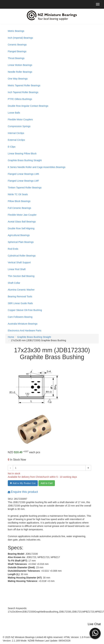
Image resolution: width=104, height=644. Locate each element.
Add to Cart (47, 483)
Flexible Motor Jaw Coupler (22, 215)
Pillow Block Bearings (19, 201)
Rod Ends (13, 249)
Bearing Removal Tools (20, 296)
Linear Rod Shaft (17, 269)
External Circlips (16, 140)
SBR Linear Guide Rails (20, 303)
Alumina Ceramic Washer (21, 290)
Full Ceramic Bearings (19, 208)
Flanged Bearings (17, 51)
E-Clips (12, 147)
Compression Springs (19, 126)
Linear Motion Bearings (20, 65)
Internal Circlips (16, 133)
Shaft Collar (14, 283)
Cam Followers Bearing (20, 317)
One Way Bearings (18, 79)
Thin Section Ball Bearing (21, 276)
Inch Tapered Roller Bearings (23, 92)
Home (11, 337)
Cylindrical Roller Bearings (22, 256)
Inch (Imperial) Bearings (20, 38)
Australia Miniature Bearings (23, 324)
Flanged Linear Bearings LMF (23, 181)
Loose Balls (14, 113)
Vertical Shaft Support (19, 262)
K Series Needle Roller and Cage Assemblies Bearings (37, 167)
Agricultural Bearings (19, 235)
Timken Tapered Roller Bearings (25, 188)
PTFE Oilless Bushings (20, 99)
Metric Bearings (16, 31)
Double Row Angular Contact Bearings (28, 106)
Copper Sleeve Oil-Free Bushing (25, 310)
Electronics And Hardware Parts (25, 331)
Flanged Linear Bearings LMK (23, 174)
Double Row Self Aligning (21, 228)
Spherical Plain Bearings (21, 242)
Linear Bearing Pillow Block (22, 154)
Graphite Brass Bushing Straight (25, 160)
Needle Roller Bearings (20, 72)
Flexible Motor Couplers (20, 119)
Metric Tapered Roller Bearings (24, 85)
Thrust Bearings (16, 58)
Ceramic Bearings (17, 45)
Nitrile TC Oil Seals (18, 194)
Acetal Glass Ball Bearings (22, 222)
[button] (95, 633)
